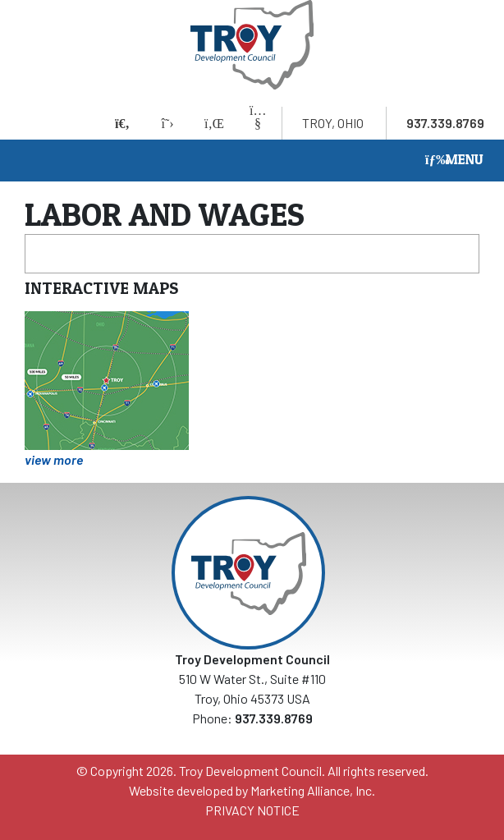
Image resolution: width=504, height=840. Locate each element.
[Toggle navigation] (454, 161)
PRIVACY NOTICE (252, 810)
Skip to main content (0, 14)
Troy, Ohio (333, 123)
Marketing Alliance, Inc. (313, 790)
